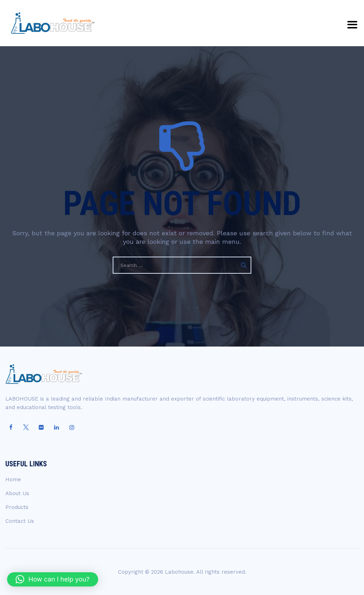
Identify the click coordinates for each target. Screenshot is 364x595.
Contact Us (20, 521)
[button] (53, 579)
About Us (17, 493)
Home (13, 479)
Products (17, 507)
